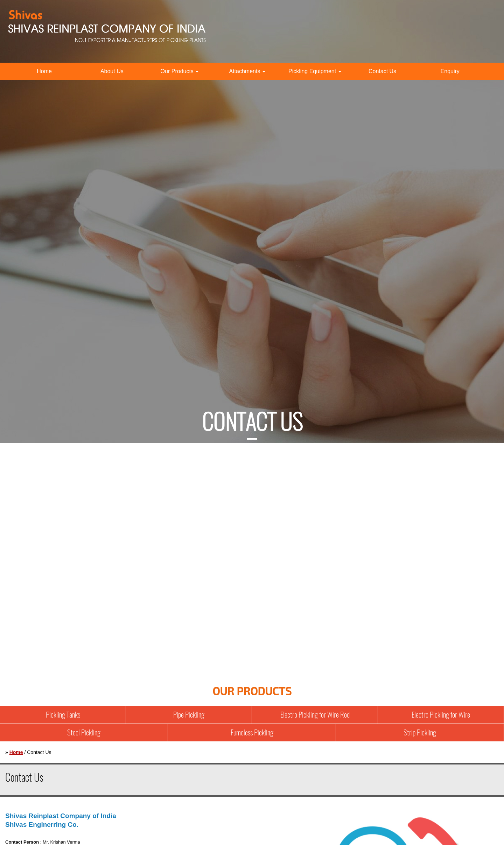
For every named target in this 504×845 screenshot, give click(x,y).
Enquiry (450, 71)
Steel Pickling (84, 732)
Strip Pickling (420, 732)
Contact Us (382, 71)
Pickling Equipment (315, 71)
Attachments (247, 71)
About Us (112, 71)
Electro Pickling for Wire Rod (315, 715)
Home (44, 71)
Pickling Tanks (63, 715)
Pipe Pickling (189, 715)
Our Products (180, 71)
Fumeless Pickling (252, 732)
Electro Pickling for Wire (441, 715)
